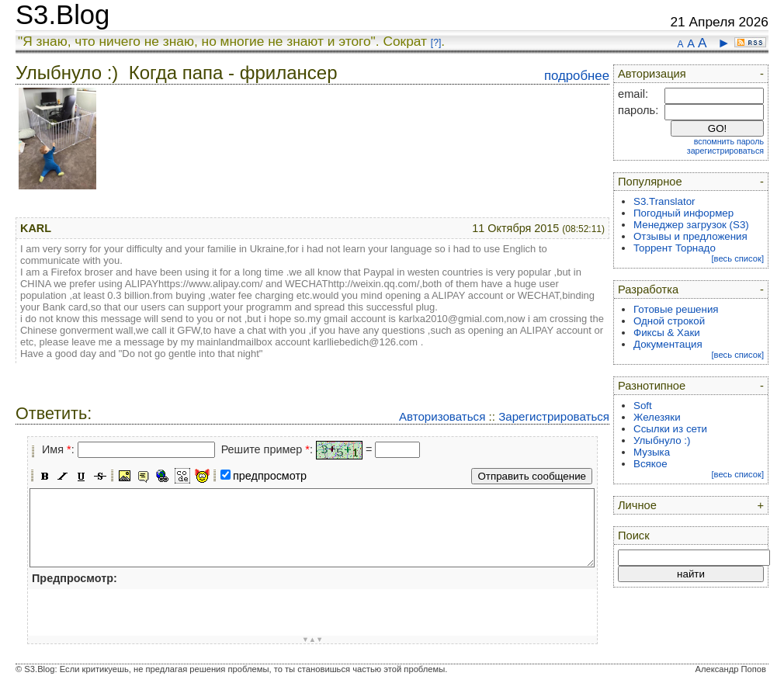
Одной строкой (669, 321)
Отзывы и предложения (690, 236)
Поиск (634, 536)
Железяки (657, 417)
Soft (643, 406)
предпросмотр (270, 476)
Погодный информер (683, 213)
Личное (637, 505)
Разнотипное (652, 386)
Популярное (650, 182)
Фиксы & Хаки (667, 333)
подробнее (577, 76)
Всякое (650, 464)
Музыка (652, 452)
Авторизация (652, 74)
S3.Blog (62, 15)
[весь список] (737, 258)
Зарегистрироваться (554, 416)
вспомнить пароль (729, 141)
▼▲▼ (313, 640)
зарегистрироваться (725, 151)
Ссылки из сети (670, 429)
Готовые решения (676, 309)
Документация (668, 344)
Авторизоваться (442, 416)
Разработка (648, 289)
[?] (436, 43)
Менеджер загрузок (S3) (691, 225)
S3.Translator (664, 201)
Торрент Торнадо (675, 248)
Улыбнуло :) (662, 440)
